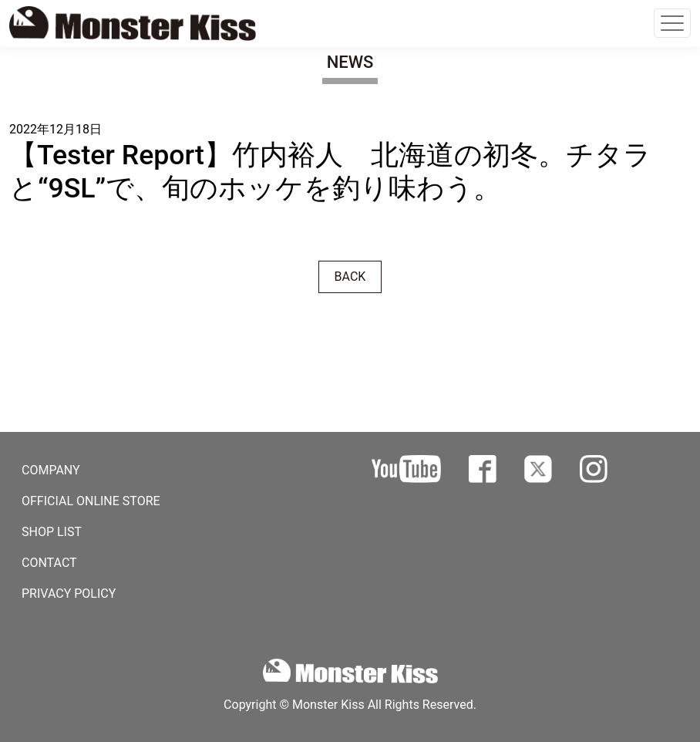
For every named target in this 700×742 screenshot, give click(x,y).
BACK (350, 277)
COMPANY (51, 470)
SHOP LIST (52, 532)
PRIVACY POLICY (69, 594)
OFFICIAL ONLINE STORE (91, 501)
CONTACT (49, 563)
